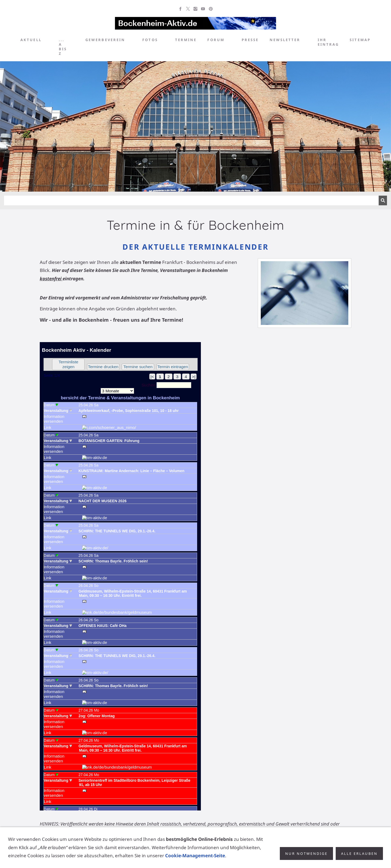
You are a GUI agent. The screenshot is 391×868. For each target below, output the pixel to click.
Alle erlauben (359, 856)
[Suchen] (191, 200)
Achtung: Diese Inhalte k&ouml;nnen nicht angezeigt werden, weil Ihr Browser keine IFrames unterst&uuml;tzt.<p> (120, 576)
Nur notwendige (306, 856)
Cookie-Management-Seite (195, 859)
